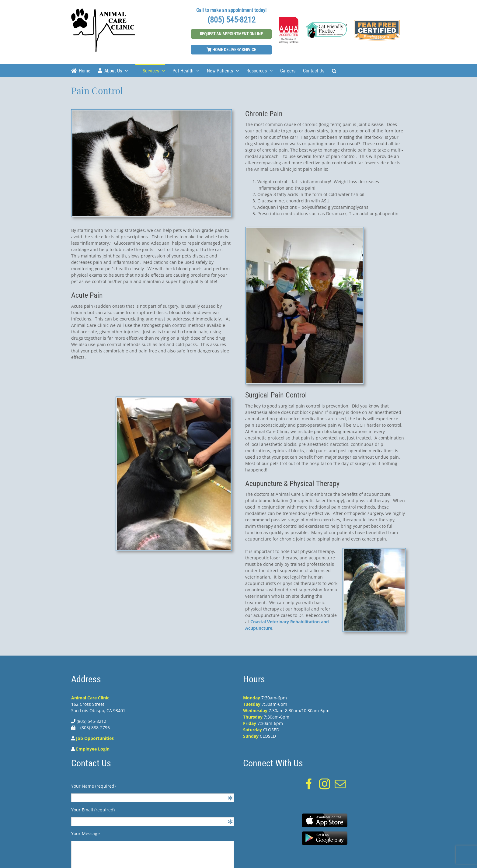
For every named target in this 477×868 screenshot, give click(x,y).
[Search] (334, 70)
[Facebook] (309, 784)
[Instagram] (325, 784)
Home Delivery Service (231, 50)
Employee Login (93, 749)
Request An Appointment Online (231, 34)
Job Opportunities (95, 738)
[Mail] (340, 784)
